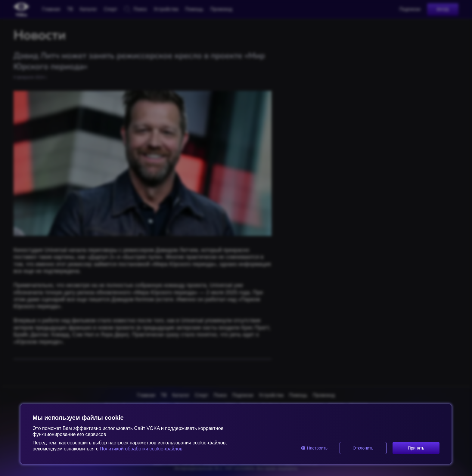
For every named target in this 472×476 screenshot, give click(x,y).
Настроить (314, 448)
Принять (416, 448)
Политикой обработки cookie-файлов (140, 449)
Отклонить (363, 448)
